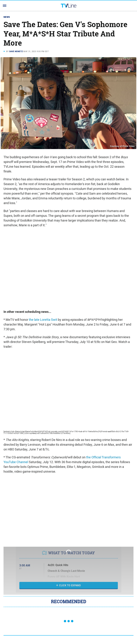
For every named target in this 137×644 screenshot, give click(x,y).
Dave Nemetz (16, 51)
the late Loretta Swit (43, 320)
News (7, 17)
